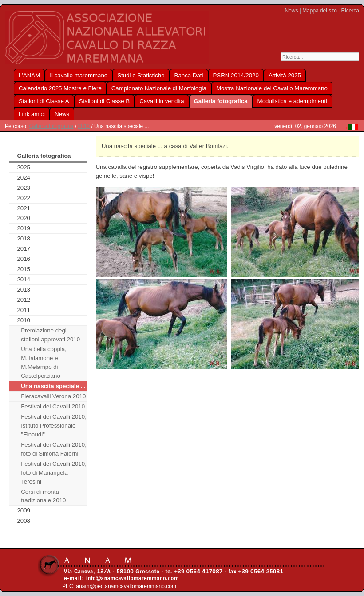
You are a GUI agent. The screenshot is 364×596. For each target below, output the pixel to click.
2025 (24, 167)
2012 (24, 300)
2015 (24, 269)
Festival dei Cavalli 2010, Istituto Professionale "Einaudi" (54, 426)
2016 (24, 259)
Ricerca (350, 11)
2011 (24, 310)
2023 (24, 188)
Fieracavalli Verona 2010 (53, 396)
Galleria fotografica (51, 126)
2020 (24, 218)
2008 (24, 521)
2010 (84, 126)
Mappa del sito (320, 11)
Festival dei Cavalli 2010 (53, 406)
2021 (24, 208)
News (292, 11)
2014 (24, 279)
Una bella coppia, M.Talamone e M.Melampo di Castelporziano (44, 362)
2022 (24, 198)
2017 (24, 249)
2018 (24, 238)
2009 (24, 510)
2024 (24, 178)
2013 (24, 290)
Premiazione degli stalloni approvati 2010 (50, 335)
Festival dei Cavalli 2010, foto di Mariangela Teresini (54, 473)
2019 (24, 228)
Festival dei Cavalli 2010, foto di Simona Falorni (54, 449)
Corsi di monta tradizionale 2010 (43, 496)
